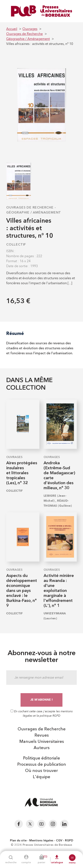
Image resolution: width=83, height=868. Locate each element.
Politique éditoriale (41, 758)
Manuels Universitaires (42, 742)
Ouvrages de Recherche (30, 208)
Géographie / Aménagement (34, 213)
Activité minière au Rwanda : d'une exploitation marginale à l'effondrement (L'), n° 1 (59, 591)
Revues (42, 736)
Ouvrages (14, 457)
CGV (59, 841)
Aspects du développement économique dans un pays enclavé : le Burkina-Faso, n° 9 (22, 591)
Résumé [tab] (15, 333)
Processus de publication (42, 765)
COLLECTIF (16, 245)
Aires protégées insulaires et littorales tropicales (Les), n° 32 (22, 473)
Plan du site (18, 841)
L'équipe (41, 777)
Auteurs (42, 748)
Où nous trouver (41, 771)
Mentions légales (41, 841)
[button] (72, 858)
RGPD (69, 841)
